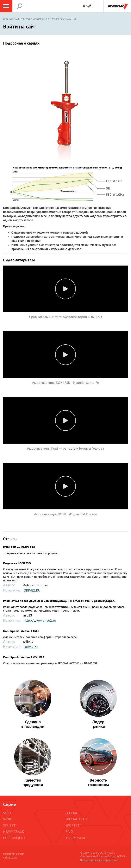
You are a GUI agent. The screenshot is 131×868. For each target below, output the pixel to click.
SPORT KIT (73, 826)
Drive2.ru (31, 647)
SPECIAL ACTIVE (77, 819)
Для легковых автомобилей (32, 19)
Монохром (11, 858)
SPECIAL (72, 813)
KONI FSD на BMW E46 (19, 547)
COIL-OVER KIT (14, 838)
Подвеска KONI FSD (17, 563)
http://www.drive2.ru (40, 621)
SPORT (8, 819)
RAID (69, 832)
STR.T (7, 813)
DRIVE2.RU (32, 591)
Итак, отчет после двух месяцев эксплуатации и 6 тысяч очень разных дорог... (60, 601)
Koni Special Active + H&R (21, 631)
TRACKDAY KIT (76, 838)
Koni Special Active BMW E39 (24, 658)
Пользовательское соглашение (99, 860)
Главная (8, 19)
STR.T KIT (10, 826)
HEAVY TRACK (13, 832)
